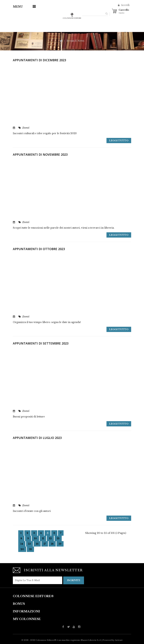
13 (58, 538)
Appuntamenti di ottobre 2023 (39, 249)
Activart (119, 640)
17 (45, 544)
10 (35, 538)
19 (60, 544)
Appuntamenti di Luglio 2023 (37, 438)
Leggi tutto (119, 141)
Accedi (125, 5)
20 (22, 549)
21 (30, 549)
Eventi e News (75, 41)
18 (52, 544)
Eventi (26, 128)
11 (43, 538)
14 (22, 544)
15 (29, 544)
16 (37, 544)
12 (50, 538)
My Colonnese (27, 619)
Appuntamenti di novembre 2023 (40, 154)
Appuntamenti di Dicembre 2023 (39, 60)
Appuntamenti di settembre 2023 (41, 343)
